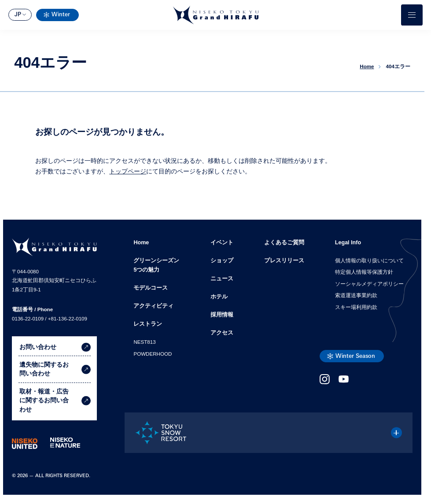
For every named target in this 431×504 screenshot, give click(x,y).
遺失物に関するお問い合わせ (55, 370)
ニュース (222, 279)
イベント (222, 243)
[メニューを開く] (412, 15)
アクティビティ (153, 306)
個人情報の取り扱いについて (369, 261)
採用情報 (222, 315)
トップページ (128, 171)
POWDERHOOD (153, 354)
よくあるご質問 (284, 243)
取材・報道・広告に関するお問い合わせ (55, 401)
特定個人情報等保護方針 (364, 272)
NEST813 (144, 342)
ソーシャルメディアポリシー (369, 284)
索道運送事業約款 (356, 295)
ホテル (219, 297)
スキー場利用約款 (356, 307)
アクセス (222, 333)
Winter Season (355, 357)
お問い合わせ (55, 347)
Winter (61, 15)
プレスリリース (284, 261)
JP (18, 15)
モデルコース (151, 288)
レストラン (148, 324)
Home (141, 243)
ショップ (222, 261)
